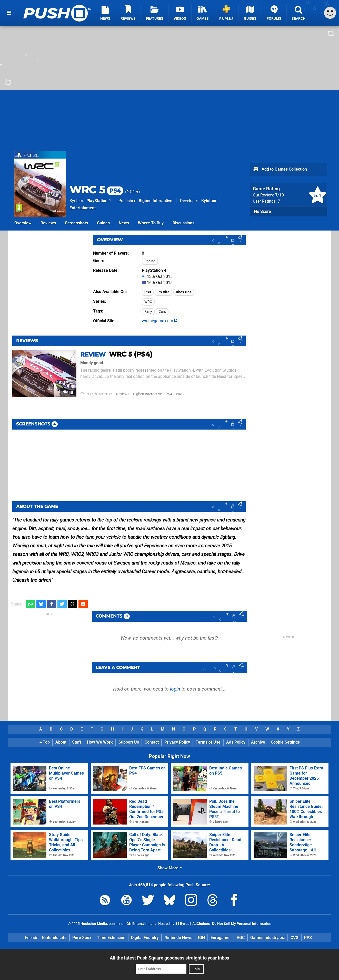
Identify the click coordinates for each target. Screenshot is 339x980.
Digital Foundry (145, 938)
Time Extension (111, 938)
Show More (170, 868)
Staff (77, 742)
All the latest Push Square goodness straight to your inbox (169, 958)
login (175, 689)
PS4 (169, 394)
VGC (241, 938)
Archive (258, 742)
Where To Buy (151, 223)
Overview (23, 223)
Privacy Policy (177, 742)
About (61, 742)
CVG (295, 938)
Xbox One (184, 292)
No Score (263, 211)
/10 (280, 195)
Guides (103, 223)
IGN (201, 938)
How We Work (100, 742)
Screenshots (76, 223)
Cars (162, 312)
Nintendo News (178, 938)
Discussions (183, 223)
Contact (152, 742)
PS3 (148, 292)
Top (45, 742)
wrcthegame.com (159, 321)
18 (68, 392)
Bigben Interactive (156, 201)
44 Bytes (182, 924)
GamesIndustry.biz (268, 938)
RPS (308, 938)
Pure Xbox (82, 938)
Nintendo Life (54, 938)
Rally (148, 312)
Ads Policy (236, 742)
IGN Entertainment (141, 924)
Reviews (48, 223)
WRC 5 (96, 190)
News (124, 223)
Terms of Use (208, 742)
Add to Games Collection (280, 170)
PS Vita (163, 292)
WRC (148, 302)
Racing (150, 261)
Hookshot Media (94, 924)
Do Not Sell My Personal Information (242, 924)
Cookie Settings (285, 742)
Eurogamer (221, 938)
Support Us (129, 742)
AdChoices (201, 924)
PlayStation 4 (99, 201)
